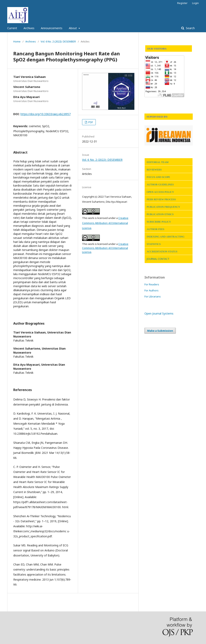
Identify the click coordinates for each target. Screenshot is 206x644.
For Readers (152, 284)
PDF (90, 122)
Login (195, 3)
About (73, 28)
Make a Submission (160, 331)
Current (12, 28)
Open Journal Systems (159, 313)
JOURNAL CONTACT (158, 259)
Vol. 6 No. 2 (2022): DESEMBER (58, 41)
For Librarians (153, 296)
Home (17, 41)
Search (190, 28)
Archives (29, 28)
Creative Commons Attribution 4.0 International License (105, 223)
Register (182, 3)
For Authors (151, 290)
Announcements (52, 28)
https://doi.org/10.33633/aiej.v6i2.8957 (46, 114)
